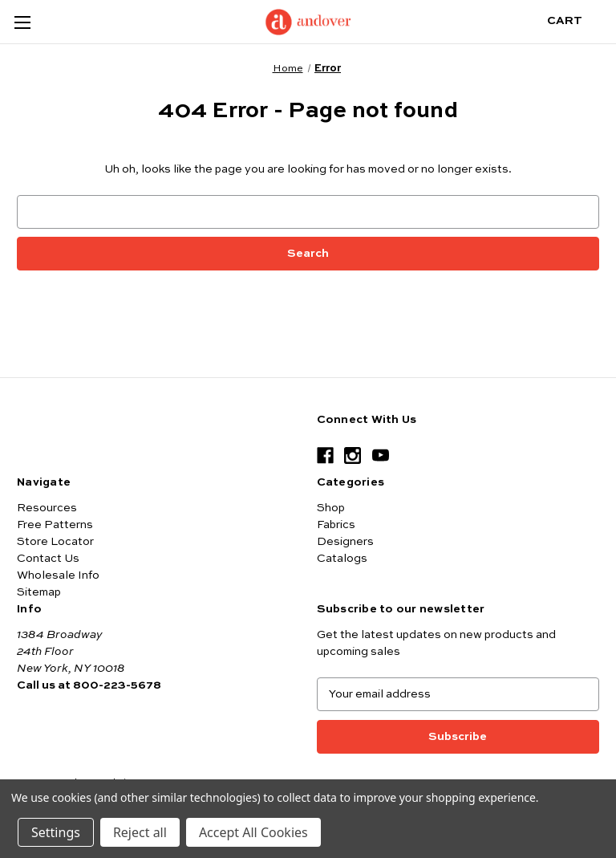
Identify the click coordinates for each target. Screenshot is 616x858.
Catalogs (342, 559)
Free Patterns (55, 525)
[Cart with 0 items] (577, 21)
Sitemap (39, 592)
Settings (56, 832)
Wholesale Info (58, 575)
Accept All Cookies (253, 832)
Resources (47, 508)
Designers (345, 542)
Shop (331, 508)
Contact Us (48, 559)
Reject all (140, 832)
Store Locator (55, 542)
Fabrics (336, 525)
